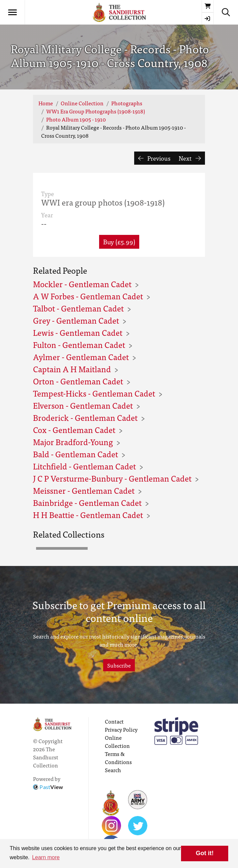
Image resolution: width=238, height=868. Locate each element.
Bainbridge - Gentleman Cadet (87, 502)
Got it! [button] (205, 853)
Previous (155, 158)
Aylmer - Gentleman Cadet (81, 357)
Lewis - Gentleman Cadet (78, 332)
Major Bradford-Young (73, 442)
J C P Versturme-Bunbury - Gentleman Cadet (112, 478)
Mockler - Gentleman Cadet (82, 284)
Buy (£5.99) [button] (119, 241)
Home (46, 103)
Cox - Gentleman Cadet (74, 429)
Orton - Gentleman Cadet (78, 381)
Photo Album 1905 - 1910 (76, 119)
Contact (114, 721)
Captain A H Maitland (72, 369)
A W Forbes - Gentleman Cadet (88, 296)
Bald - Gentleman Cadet (76, 454)
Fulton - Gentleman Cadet (79, 344)
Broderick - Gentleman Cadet (85, 417)
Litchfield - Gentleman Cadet (84, 466)
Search (113, 770)
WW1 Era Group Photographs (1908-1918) (96, 111)
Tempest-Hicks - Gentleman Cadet (94, 393)
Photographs (127, 103)
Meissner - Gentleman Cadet (84, 490)
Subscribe (119, 665)
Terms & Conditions (118, 758)
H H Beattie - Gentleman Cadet (88, 514)
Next (190, 158)
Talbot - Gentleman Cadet (78, 308)
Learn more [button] (46, 857)
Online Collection (82, 103)
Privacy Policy (121, 729)
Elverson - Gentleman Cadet (83, 405)
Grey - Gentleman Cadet (76, 320)
